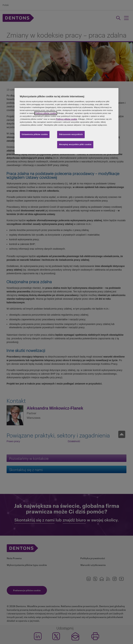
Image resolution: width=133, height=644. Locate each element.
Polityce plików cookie (46, 113)
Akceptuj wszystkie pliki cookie (75, 144)
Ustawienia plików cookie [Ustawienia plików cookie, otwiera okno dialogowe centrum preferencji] (35, 134)
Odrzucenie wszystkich (71, 134)
